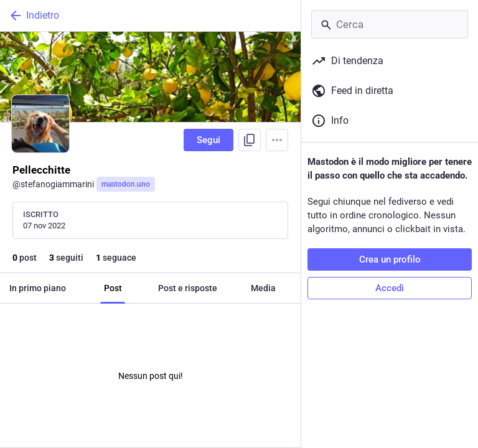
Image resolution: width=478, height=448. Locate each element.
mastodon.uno (126, 184)
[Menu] (277, 140)
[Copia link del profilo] (250, 140)
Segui (209, 140)
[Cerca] (390, 24)
